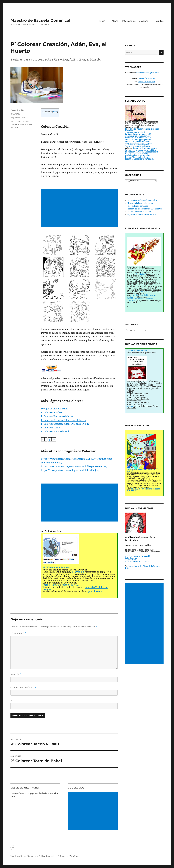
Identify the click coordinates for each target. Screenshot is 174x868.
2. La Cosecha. (131, 558)
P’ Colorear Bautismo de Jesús (57, 416)
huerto (23, 124)
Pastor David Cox (18, 110)
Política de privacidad (48, 856)
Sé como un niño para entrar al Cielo (141, 150)
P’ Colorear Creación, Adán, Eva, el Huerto (63, 420)
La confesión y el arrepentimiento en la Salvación (142, 130)
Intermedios (129, 21)
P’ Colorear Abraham (52, 412)
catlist (19, 121)
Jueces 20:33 (145, 292)
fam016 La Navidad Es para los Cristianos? (142, 296)
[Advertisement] (80, 209)
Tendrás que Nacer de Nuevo (137, 147)
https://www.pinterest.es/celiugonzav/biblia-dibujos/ (70, 470)
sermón (130, 406)
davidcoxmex (148, 78)
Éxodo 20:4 (141, 274)
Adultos (159, 21)
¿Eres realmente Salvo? (135, 132)
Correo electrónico (23, 687)
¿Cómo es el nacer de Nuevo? (145, 148)
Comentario (18, 633)
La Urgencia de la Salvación (137, 154)
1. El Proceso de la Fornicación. (138, 556)
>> (54, 439)
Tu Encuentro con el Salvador (138, 136)
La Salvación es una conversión (139, 134)
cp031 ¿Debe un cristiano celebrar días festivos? (143, 490)
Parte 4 (75, 585)
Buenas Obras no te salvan (136, 157)
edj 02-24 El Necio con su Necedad (142, 215)
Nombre (16, 674)
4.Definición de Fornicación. (137, 562)
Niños (115, 21)
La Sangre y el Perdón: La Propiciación (142, 152)
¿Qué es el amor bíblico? (137, 351)
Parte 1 (46, 585)
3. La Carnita (130, 560)
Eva (12, 124)
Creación (26, 121)
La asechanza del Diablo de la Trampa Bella (143, 567)
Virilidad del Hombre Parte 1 (61, 552)
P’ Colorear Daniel (51, 428)
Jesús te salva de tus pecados (137, 155)
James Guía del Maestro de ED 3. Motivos (145, 209)
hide (55, 112)
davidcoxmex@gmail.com (147, 73)
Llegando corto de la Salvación (138, 138)
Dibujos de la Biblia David (55, 409)
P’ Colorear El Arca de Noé (55, 431)
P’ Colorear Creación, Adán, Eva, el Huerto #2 (65, 424)
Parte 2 (56, 585)
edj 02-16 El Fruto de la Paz (139, 212)
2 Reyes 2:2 (78, 572)
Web (13, 701)
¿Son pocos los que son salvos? (139, 143)
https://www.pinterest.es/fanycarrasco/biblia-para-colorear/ (74, 466)
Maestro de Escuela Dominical (40, 20)
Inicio (102, 21)
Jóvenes (144, 21)
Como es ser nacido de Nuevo (138, 141)
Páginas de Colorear (19, 118)
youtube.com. (95, 591)
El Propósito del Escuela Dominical (142, 200)
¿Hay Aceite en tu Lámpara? (137, 145)
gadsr (17, 124)
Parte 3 (65, 585)
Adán (13, 121)
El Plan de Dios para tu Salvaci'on (139, 159)
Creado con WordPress (69, 856)
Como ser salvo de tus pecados (138, 140)
